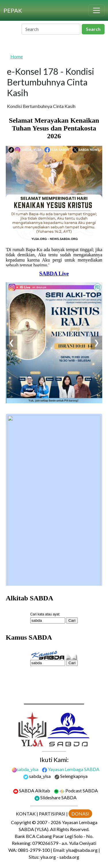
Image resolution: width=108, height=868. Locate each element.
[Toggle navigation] (96, 10)
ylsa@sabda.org (82, 850)
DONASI (80, 814)
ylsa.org (48, 857)
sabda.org (69, 857)
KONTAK (26, 814)
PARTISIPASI (52, 814)
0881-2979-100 (34, 850)
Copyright (21, 822)
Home (17, 56)
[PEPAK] (13, 10)
